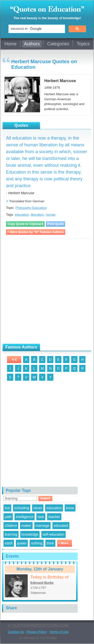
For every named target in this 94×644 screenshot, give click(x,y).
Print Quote (56, 224)
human (51, 215)
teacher (54, 517)
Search (45, 498)
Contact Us (16, 632)
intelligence (25, 517)
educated (61, 526)
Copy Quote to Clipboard (25, 224)
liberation (37, 215)
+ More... (65, 543)
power (22, 543)
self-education (54, 534)
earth (9, 543)
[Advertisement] (47, 291)
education (22, 215)
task (41, 517)
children (11, 526)
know (70, 508)
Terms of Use (59, 632)
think (50, 543)
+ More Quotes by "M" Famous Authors (36, 232)
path (8, 517)
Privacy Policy (37, 632)
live (7, 508)
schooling (22, 508)
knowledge (30, 534)
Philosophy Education (31, 208)
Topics (83, 44)
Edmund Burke (42, 583)
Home (11, 44)
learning (11, 534)
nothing (37, 543)
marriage (42, 526)
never (38, 508)
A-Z (14, 360)
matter (26, 526)
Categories (58, 44)
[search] (36, 29)
